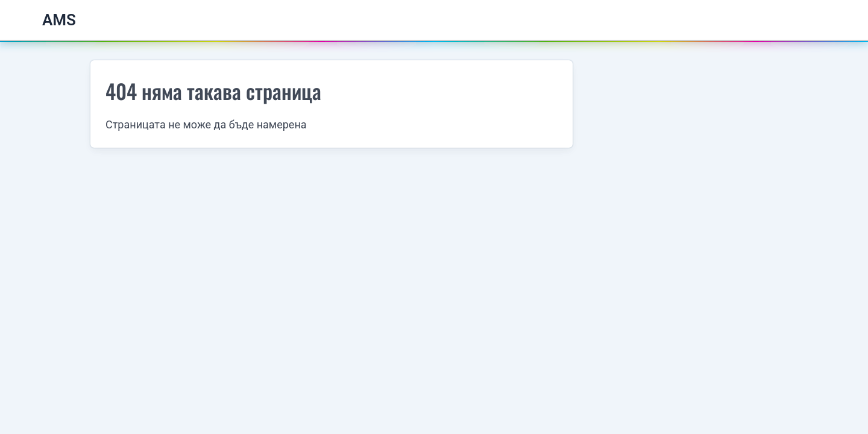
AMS (59, 20)
